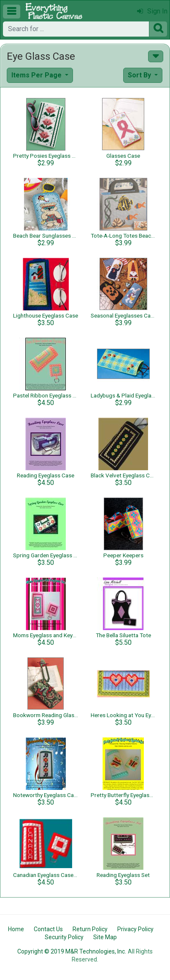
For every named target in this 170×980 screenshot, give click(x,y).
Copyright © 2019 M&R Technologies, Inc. (72, 951)
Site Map (105, 937)
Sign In (152, 11)
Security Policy (64, 937)
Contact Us (48, 929)
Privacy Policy (135, 929)
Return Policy (90, 929)
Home (16, 929)
